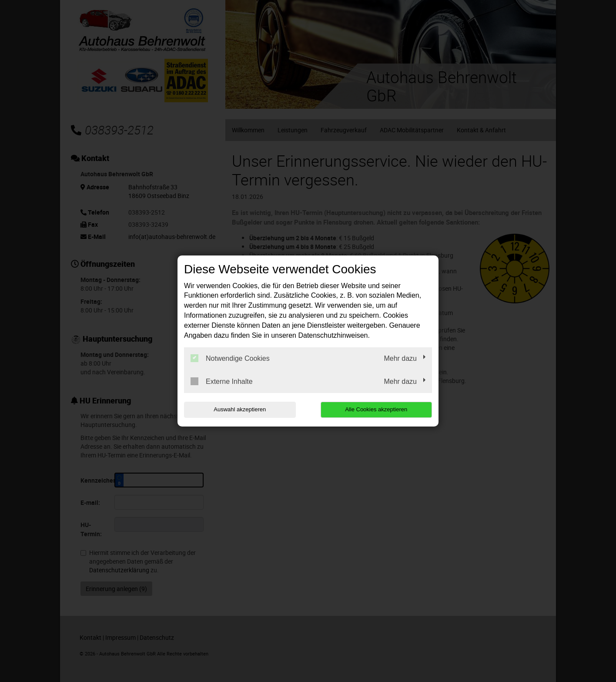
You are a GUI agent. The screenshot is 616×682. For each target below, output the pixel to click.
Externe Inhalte (222, 381)
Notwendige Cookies (230, 358)
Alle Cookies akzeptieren (376, 409)
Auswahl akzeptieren (240, 409)
